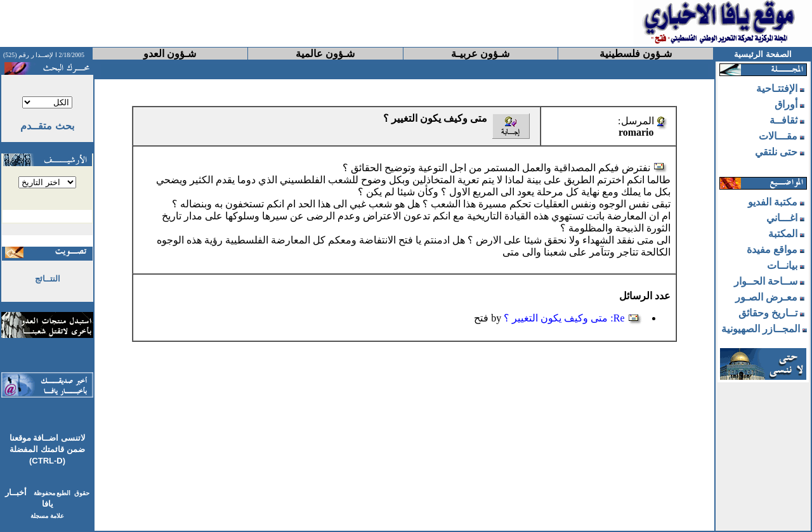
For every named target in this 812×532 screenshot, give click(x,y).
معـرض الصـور (766, 297)
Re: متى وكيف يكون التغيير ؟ (564, 318)
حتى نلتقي (776, 152)
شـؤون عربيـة (480, 54)
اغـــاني (782, 218)
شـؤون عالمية (325, 54)
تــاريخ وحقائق (768, 313)
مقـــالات (778, 136)
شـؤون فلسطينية (636, 54)
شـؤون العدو (170, 54)
